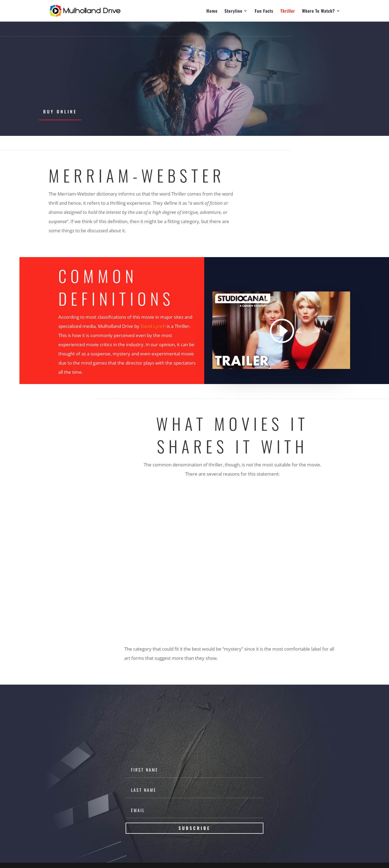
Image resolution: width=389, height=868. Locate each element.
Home (212, 11)
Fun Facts (264, 11)
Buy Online (60, 112)
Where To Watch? (318, 11)
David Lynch (153, 326)
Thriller (288, 11)
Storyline (233, 11)
